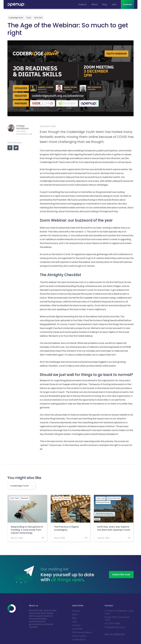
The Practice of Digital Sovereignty (66, 528)
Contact (76, 625)
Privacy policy (79, 636)
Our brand (77, 629)
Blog (74, 618)
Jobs (74, 622)
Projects (76, 611)
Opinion (67, 498)
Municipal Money (103, 502)
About (75, 614)
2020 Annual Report (82, 632)
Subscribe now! (121, 574)
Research (25, 498)
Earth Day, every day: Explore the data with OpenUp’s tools (114, 528)
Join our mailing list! (115, 634)
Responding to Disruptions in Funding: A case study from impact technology (27, 530)
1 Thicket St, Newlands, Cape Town (119, 612)
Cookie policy (79, 640)
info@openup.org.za (115, 627)
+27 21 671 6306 (112, 624)
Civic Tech (14, 498)
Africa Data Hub (114, 498)
